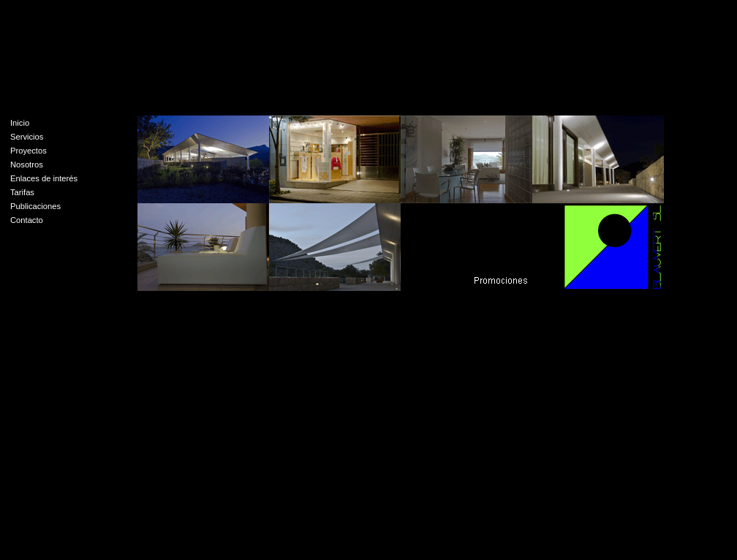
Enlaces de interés (44, 178)
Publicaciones (35, 206)
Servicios (27, 137)
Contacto (27, 220)
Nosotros (27, 164)
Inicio (20, 123)
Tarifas (22, 192)
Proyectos (29, 151)
